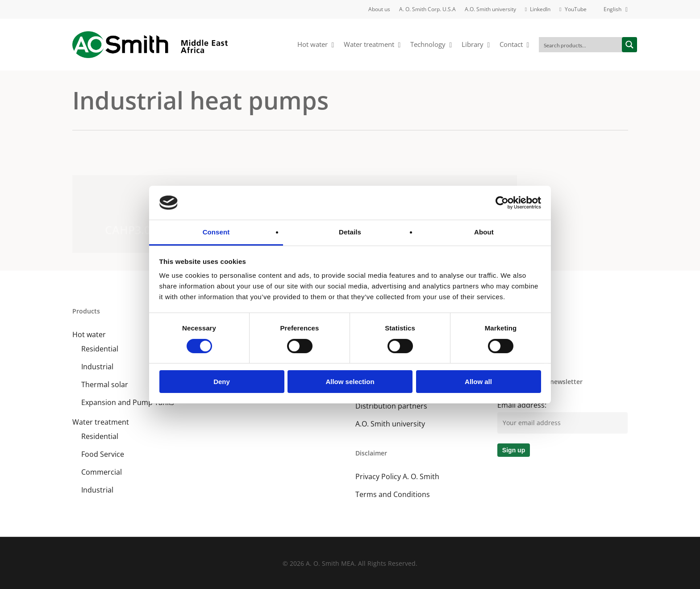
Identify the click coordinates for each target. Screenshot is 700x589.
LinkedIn (511, 334)
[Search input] (581, 45)
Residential (100, 349)
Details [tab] (350, 232)
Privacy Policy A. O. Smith (397, 476)
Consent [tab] (216, 232)
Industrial (97, 367)
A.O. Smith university (390, 424)
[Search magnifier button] (629, 45)
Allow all (478, 382)
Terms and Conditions (393, 494)
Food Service (103, 454)
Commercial (102, 472)
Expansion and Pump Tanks (128, 402)
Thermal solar (105, 384)
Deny (222, 382)
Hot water (89, 334)
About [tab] (484, 232)
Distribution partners (391, 406)
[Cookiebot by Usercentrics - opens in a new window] (502, 203)
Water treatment (101, 422)
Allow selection (350, 382)
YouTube (512, 352)
